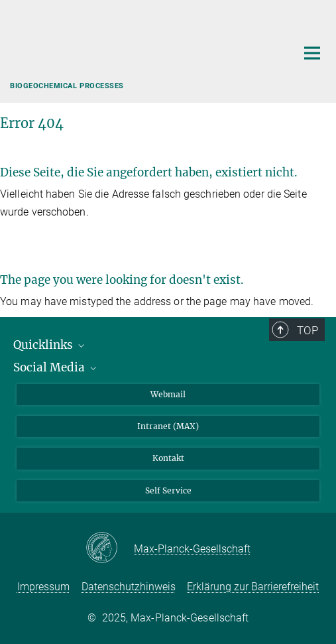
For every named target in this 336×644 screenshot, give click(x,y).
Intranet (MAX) (168, 426)
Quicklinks (50, 345)
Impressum (43, 587)
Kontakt (168, 458)
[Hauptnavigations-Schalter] (312, 53)
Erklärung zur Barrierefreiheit (253, 587)
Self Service (168, 490)
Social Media (56, 367)
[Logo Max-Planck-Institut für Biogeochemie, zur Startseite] (143, 50)
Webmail (168, 394)
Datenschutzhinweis (129, 587)
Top (308, 330)
